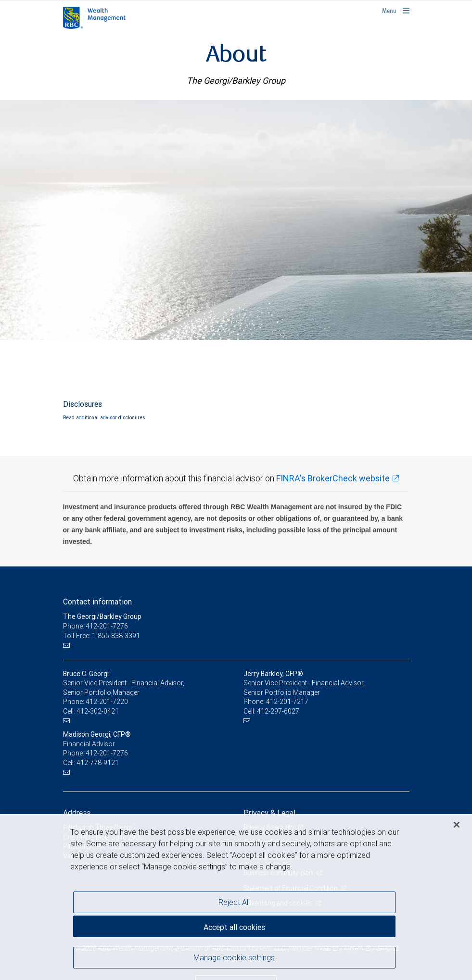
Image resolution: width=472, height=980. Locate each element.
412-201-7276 (107, 753)
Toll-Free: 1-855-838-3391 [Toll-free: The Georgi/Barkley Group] (102, 636)
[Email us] (68, 645)
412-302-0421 (98, 711)
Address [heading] (77, 813)
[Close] (457, 825)
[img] (236, 220)
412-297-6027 (278, 711)
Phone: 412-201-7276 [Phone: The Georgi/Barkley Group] (96, 626)
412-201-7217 (287, 702)
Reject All (234, 902)
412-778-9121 (98, 763)
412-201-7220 (107, 702)
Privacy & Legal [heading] (269, 813)
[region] (236, 897)
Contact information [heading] (97, 602)
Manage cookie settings (234, 957)
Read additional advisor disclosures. (105, 417)
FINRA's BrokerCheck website (333, 478)
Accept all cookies (234, 927)
